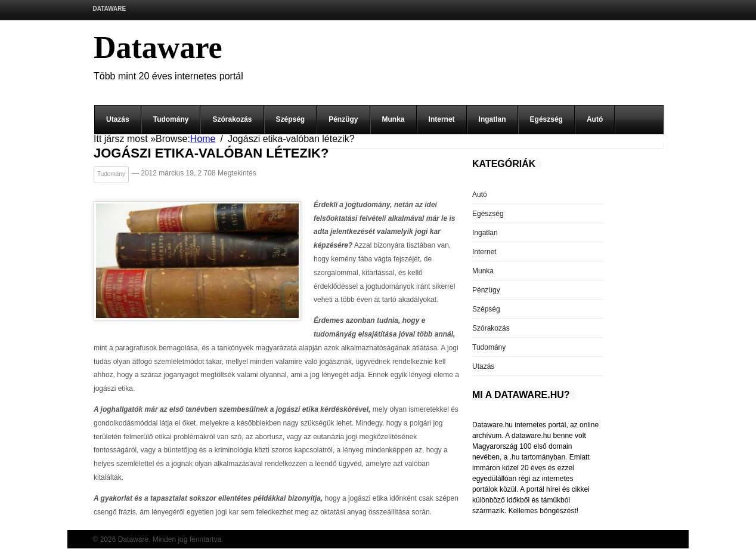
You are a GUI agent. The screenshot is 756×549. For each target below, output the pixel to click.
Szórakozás (232, 119)
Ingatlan (492, 119)
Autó (595, 119)
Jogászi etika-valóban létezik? (211, 154)
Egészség (546, 119)
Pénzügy (343, 119)
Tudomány (171, 119)
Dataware (110, 9)
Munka (394, 119)
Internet (442, 119)
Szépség (291, 119)
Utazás (118, 119)
